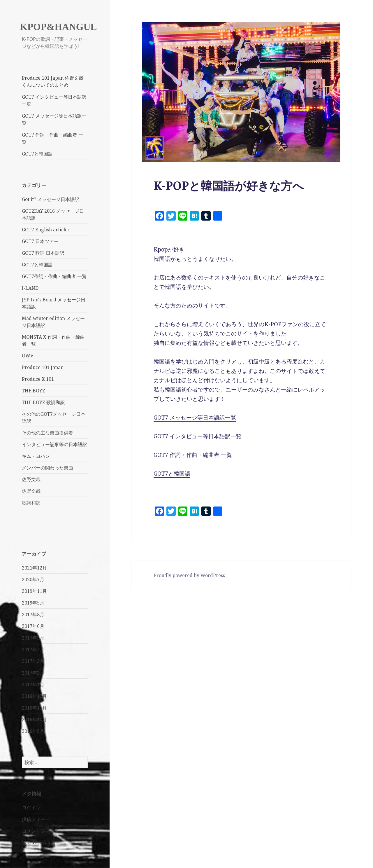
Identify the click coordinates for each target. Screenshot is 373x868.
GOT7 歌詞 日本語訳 (43, 253)
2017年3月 (33, 661)
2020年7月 (33, 579)
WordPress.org (39, 843)
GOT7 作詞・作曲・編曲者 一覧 (52, 138)
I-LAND (30, 288)
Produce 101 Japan (43, 367)
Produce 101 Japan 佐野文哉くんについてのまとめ (53, 81)
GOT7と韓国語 (37, 154)
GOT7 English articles (46, 230)
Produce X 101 (38, 379)
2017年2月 (33, 673)
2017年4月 (33, 649)
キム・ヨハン (36, 456)
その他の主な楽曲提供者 (47, 433)
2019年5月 (33, 603)
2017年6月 (33, 626)
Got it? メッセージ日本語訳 (51, 199)
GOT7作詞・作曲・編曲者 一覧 (54, 276)
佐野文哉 (31, 479)
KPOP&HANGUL (58, 27)
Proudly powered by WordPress (189, 575)
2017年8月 (33, 614)
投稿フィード (36, 819)
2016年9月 (33, 731)
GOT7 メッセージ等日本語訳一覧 (54, 119)
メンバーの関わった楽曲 (47, 468)
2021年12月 (34, 568)
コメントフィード (41, 831)
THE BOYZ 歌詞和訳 (43, 402)
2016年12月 (34, 696)
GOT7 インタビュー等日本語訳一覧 (54, 100)
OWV (28, 356)
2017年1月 (33, 684)
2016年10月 (34, 719)
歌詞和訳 (31, 503)
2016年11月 (34, 708)
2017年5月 (33, 638)
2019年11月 (34, 591)
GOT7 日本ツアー (40, 241)
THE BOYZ (34, 391)
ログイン (31, 808)
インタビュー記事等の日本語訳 (54, 444)
